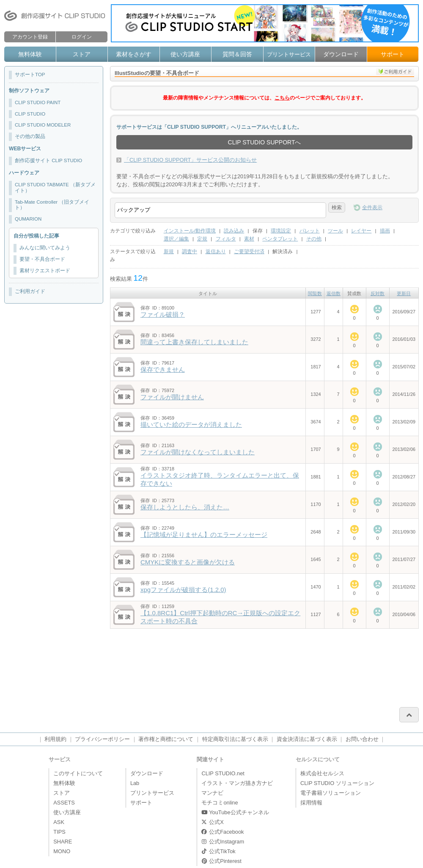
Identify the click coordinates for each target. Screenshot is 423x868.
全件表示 (372, 207)
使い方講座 (185, 54)
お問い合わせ (362, 739)
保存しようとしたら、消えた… (185, 507)
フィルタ (226, 239)
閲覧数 (315, 293)
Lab (135, 783)
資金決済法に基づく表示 (307, 739)
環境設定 (281, 231)
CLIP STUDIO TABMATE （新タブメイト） (55, 188)
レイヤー (361, 231)
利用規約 (55, 739)
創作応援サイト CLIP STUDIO (48, 160)
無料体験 (30, 54)
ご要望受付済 (249, 252)
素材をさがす (134, 54)
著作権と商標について (166, 739)
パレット (310, 231)
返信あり (216, 252)
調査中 (190, 252)
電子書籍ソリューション (331, 793)
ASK (59, 822)
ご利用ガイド (30, 291)
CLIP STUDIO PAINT (38, 102)
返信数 (334, 293)
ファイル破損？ (163, 314)
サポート (393, 54)
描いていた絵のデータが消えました (191, 424)
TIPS (59, 832)
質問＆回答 (237, 54)
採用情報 (311, 803)
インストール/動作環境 (190, 231)
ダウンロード (341, 54)
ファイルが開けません (172, 397)
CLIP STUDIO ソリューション (337, 783)
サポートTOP (30, 75)
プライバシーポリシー (102, 739)
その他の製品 (30, 136)
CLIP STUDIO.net (223, 773)
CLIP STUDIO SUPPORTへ (265, 142)
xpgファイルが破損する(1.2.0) (183, 590)
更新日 (404, 293)
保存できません (163, 369)
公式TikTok (218, 851)
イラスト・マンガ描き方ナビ (237, 783)
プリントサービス (289, 54)
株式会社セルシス (322, 773)
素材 (249, 239)
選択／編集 (176, 239)
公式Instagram (223, 842)
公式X (212, 822)
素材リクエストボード (45, 271)
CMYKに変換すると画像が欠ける (188, 562)
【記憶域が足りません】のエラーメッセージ (204, 535)
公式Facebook (222, 832)
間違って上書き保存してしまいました (194, 342)
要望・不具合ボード (42, 259)
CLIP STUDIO (30, 114)
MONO (62, 851)
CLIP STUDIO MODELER (43, 125)
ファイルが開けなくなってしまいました (198, 452)
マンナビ (212, 793)
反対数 (378, 293)
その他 (314, 239)
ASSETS (64, 803)
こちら (282, 98)
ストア (82, 54)
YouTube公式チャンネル (235, 812)
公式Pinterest (221, 861)
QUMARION (28, 219)
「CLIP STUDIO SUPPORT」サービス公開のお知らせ (190, 160)
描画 (385, 231)
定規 (202, 239)
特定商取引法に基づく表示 (235, 739)
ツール (335, 231)
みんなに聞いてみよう (45, 248)
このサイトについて (78, 773)
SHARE (63, 842)
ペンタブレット (280, 239)
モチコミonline (220, 803)
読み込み (234, 231)
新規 (169, 252)
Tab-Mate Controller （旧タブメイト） (52, 205)
